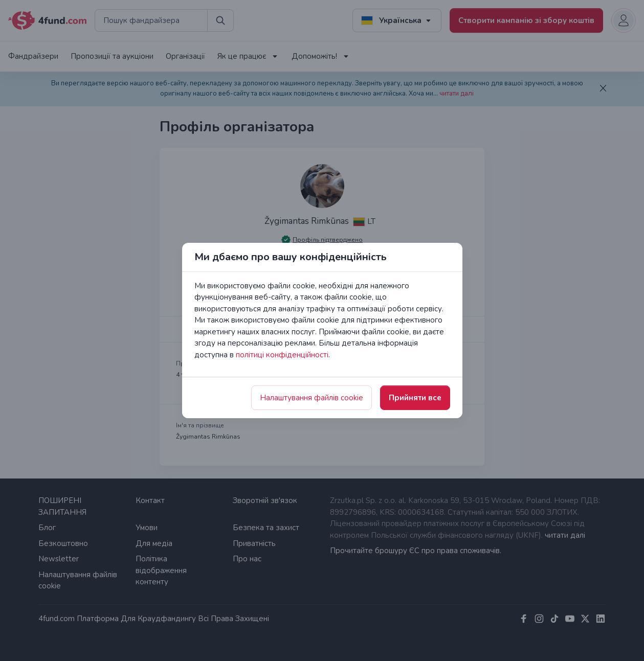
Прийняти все (415, 398)
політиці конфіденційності (282, 355)
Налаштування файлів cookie (312, 398)
